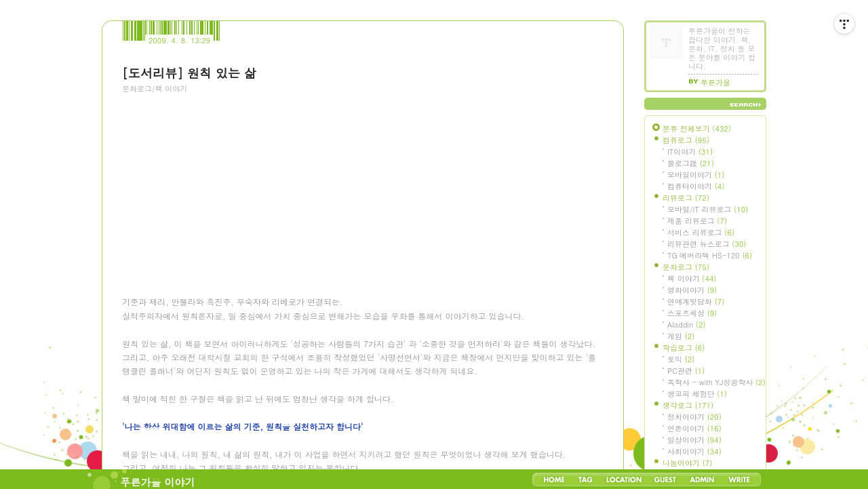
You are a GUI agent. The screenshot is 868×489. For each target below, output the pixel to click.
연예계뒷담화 (696, 301)
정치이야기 (694, 417)
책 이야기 (692, 278)
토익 (681, 359)
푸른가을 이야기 (158, 482)
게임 (681, 336)
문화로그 (686, 267)
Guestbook (665, 480)
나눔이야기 (687, 463)
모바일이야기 (696, 175)
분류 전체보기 (697, 129)
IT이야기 (690, 152)
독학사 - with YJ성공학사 (716, 382)
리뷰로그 (686, 198)
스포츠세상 (692, 313)
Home (554, 480)
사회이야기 (694, 451)
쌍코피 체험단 (697, 394)
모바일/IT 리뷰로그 (708, 209)
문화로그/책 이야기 (155, 89)
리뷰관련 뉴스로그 (707, 244)
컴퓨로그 (686, 140)
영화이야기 (692, 290)
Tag (586, 480)
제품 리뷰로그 (697, 221)
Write (739, 480)
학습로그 (684, 348)
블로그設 (691, 163)
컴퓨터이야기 (696, 186)
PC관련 (686, 371)
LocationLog (623, 480)
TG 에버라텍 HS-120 (710, 255)
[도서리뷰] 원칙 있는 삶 (189, 73)
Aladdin (687, 325)
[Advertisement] (224, 177)
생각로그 (688, 405)
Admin (702, 480)
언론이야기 (694, 428)
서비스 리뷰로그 (701, 232)
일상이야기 (694, 440)
